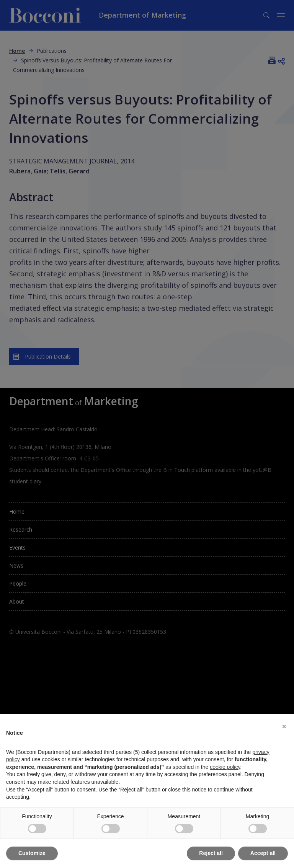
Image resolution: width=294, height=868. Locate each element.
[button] (284, 726)
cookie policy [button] (225, 767)
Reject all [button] (211, 853)
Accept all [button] (263, 853)
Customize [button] (32, 853)
